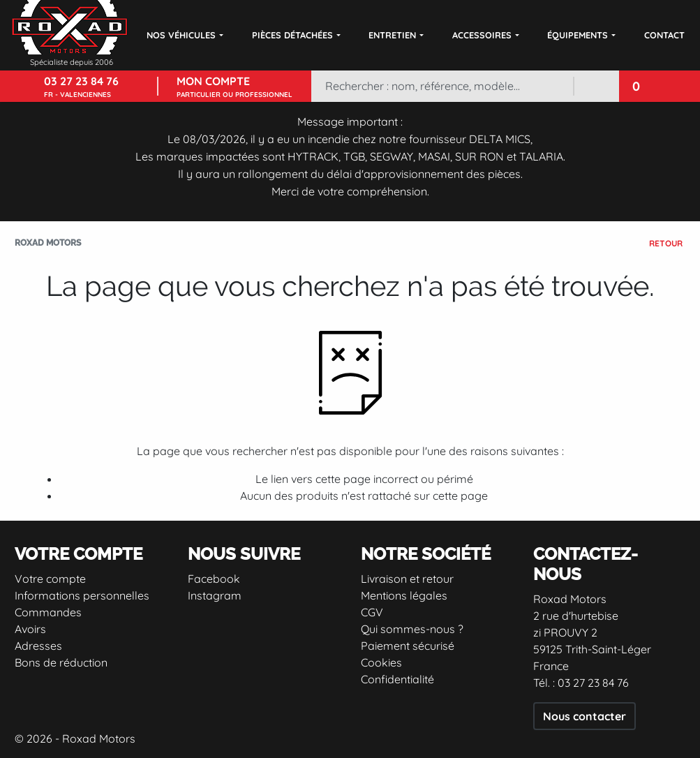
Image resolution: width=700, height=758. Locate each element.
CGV (372, 612)
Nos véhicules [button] (181, 35)
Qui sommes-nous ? (412, 629)
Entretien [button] (392, 35)
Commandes (48, 612)
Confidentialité (397, 679)
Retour (666, 243)
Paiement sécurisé (408, 646)
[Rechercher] (442, 86)
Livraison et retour (407, 579)
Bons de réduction (61, 662)
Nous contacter (584, 716)
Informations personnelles (82, 595)
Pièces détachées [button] (292, 35)
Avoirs (30, 629)
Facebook (214, 579)
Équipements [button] (578, 35)
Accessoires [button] (482, 35)
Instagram (215, 595)
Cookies (381, 662)
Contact (664, 35)
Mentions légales (404, 595)
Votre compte (50, 579)
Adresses (38, 646)
